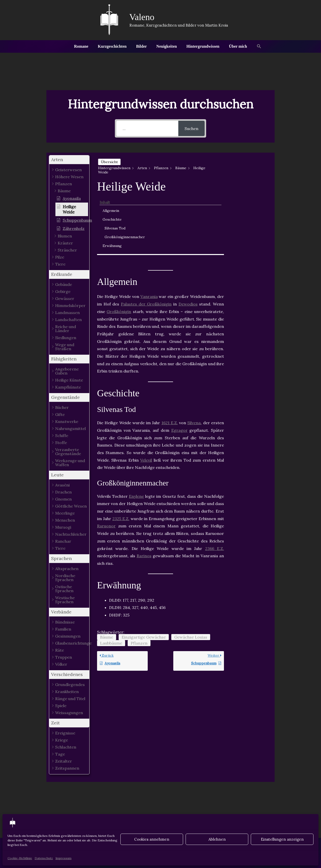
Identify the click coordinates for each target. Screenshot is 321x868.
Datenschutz (44, 858)
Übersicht (109, 162)
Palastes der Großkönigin (146, 236)
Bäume (107, 569)
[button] (255, 46)
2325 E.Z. (121, 451)
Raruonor (106, 458)
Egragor (179, 362)
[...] (147, 128)
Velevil (146, 392)
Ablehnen (217, 839)
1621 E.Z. (170, 355)
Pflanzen (139, 575)
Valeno (142, 17)
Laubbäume (111, 575)
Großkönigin (119, 244)
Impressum (63, 858)
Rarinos (144, 488)
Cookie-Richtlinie (20, 858)
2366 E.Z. (215, 481)
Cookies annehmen (152, 839)
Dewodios (188, 236)
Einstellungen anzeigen (282, 839)
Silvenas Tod (250, 186)
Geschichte (248, 177)
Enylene (136, 428)
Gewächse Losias (191, 569)
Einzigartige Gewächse (144, 569)
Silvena (194, 355)
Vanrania (149, 229)
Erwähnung (248, 209)
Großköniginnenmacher (253, 197)
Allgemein (246, 168)
